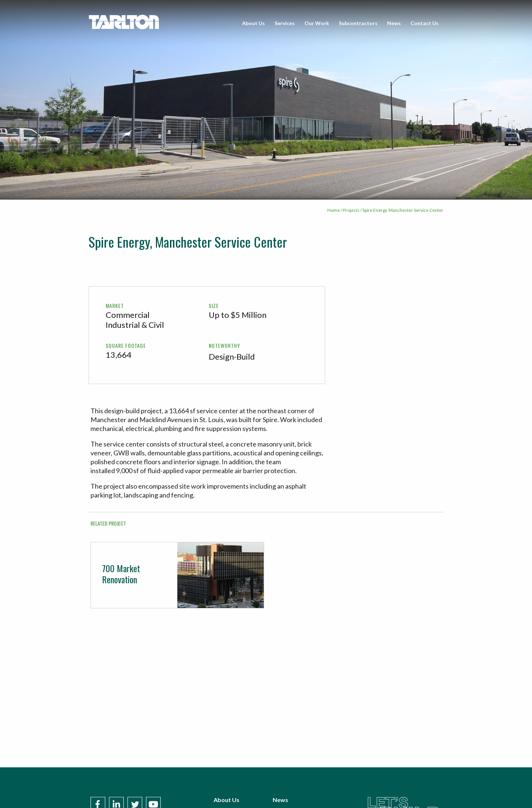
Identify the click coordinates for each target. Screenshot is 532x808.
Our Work (317, 23)
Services (285, 23)
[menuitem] (253, 23)
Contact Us (424, 23)
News (394, 23)
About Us (253, 23)
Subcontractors (358, 23)
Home (334, 210)
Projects (351, 210)
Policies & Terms (295, 793)
